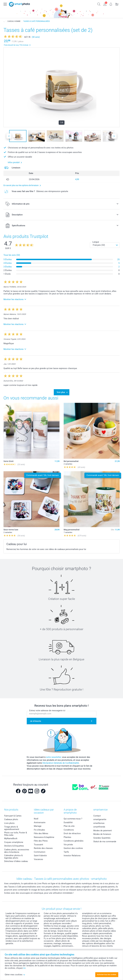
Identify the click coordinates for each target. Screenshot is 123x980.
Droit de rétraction (72, 833)
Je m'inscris (36, 721)
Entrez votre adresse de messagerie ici (47, 711)
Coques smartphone (14, 842)
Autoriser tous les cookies (107, 975)
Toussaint (38, 845)
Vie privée (68, 845)
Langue (96, 242)
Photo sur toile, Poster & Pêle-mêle (16, 834)
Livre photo (9, 823)
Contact (97, 816)
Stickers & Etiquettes (14, 846)
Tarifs (66, 852)
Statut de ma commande (105, 842)
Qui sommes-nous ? (73, 819)
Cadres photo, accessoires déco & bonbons (17, 851)
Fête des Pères (41, 841)
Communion (40, 852)
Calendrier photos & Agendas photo (13, 857)
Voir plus (61, 392)
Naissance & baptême (44, 837)
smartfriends (99, 827)
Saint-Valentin (40, 856)
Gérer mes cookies (15, 975)
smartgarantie (100, 819)
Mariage (38, 826)
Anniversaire (40, 822)
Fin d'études (39, 830)
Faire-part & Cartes (13, 816)
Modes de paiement (103, 831)
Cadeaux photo (11, 819)
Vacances (38, 859)
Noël (36, 819)
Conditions (69, 830)
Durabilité (68, 822)
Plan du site (69, 826)
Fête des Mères (41, 833)
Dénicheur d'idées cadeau (16, 861)
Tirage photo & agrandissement (12, 828)
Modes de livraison (102, 834)
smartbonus (99, 823)
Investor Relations (72, 856)
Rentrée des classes (43, 848)
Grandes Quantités (102, 838)
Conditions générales (74, 841)
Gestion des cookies (73, 848)
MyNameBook (11, 838)
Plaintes (67, 837)
